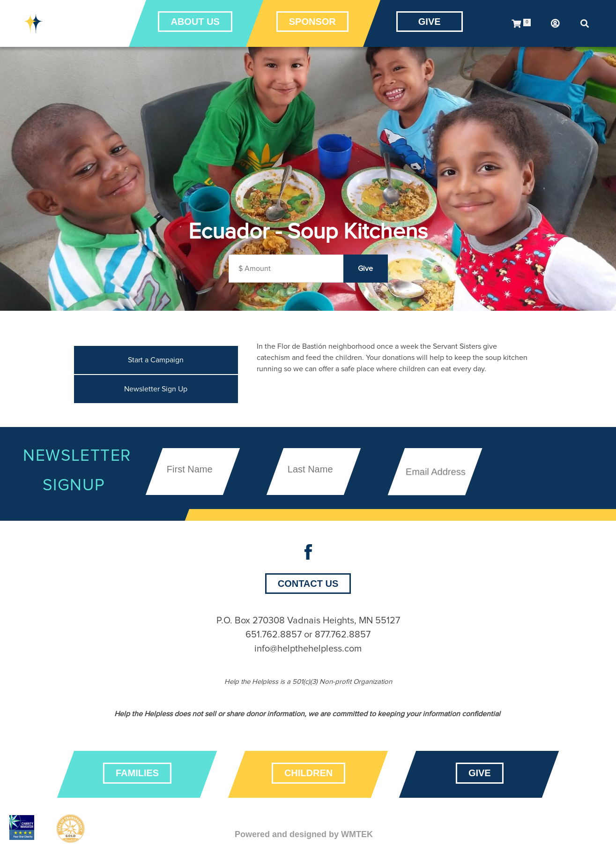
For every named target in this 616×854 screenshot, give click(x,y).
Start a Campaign (156, 360)
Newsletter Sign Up (156, 389)
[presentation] (545, 445)
